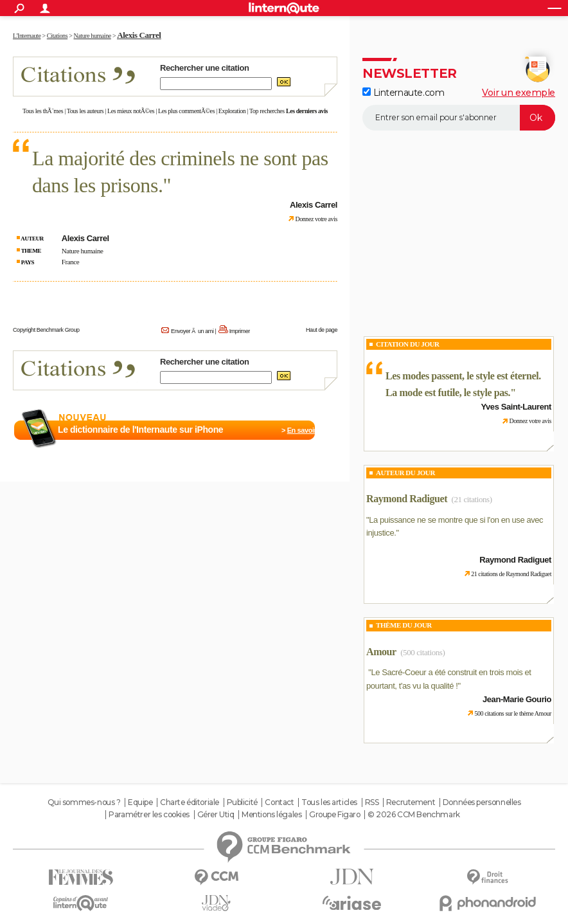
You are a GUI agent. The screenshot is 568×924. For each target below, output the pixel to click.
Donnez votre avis (316, 219)
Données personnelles (482, 802)
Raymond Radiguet (407, 499)
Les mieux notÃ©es (131, 111)
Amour (381, 652)
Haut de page (322, 330)
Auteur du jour (405, 473)
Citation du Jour (408, 344)
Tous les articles (329, 802)
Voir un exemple (519, 93)
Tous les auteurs (85, 111)
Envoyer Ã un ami (192, 331)
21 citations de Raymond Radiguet (511, 574)
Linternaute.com (403, 93)
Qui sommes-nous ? (84, 802)
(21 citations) (472, 499)
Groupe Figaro (335, 815)
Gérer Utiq (216, 815)
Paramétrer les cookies (149, 815)
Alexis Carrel (139, 35)
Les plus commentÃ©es (186, 111)
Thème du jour (404, 625)
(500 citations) (422, 652)
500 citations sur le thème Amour (513, 713)
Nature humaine (83, 251)
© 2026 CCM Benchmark (414, 815)
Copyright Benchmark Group (46, 330)
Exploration (232, 111)
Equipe (140, 802)
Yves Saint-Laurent (516, 407)
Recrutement (411, 802)
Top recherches (267, 111)
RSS (372, 802)
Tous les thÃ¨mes (43, 111)
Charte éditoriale (190, 802)
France (70, 262)
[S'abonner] (459, 118)
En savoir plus (309, 430)
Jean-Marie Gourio (517, 699)
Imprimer (240, 331)
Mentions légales (271, 815)
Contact (279, 802)
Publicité (242, 802)
